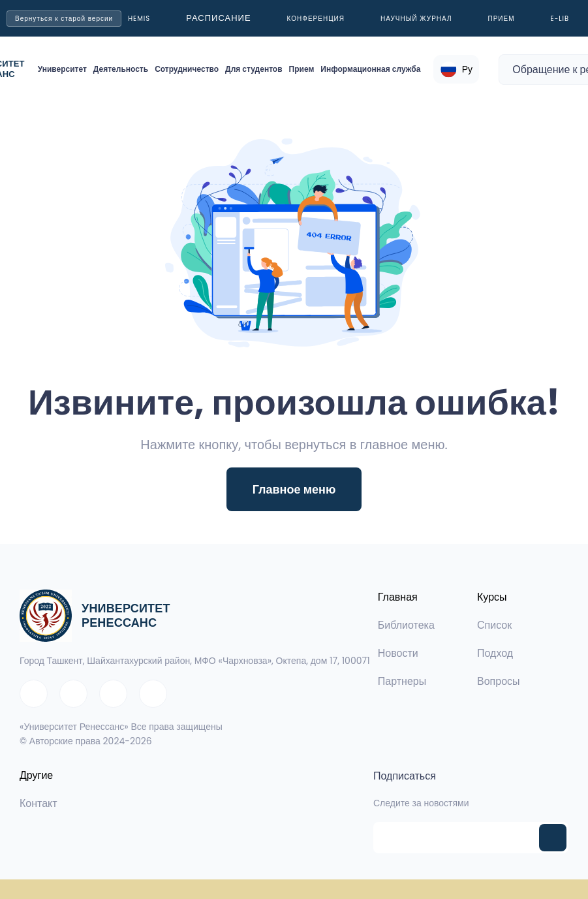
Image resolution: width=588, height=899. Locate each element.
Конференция (316, 19)
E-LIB (560, 19)
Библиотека (406, 625)
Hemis (139, 19)
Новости (398, 653)
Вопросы (499, 681)
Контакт (39, 803)
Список (494, 625)
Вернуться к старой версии (64, 19)
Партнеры (402, 681)
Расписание (218, 18)
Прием (502, 19)
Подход (495, 653)
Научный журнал (416, 19)
